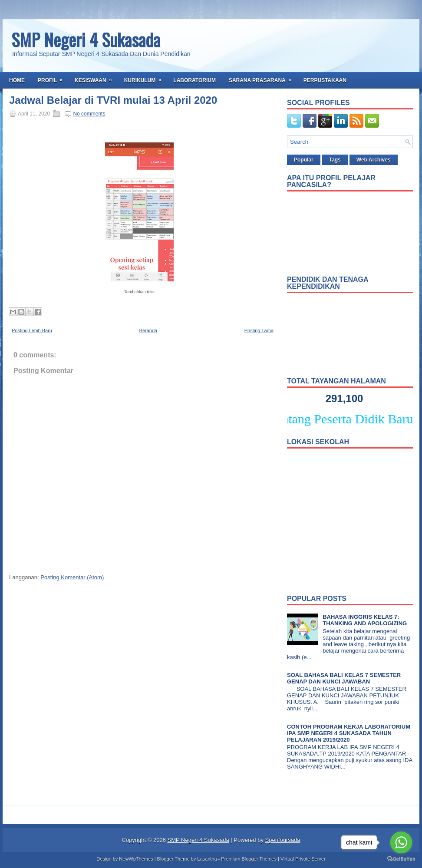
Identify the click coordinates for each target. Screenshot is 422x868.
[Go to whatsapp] (401, 842)
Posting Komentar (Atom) (72, 577)
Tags (335, 160)
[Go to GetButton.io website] (401, 859)
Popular (304, 160)
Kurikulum (146, 78)
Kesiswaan (96, 78)
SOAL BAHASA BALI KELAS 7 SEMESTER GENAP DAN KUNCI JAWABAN (344, 678)
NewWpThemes (136, 859)
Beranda (148, 330)
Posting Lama (259, 330)
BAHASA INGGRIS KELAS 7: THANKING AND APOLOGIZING (365, 620)
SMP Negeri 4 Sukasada (86, 40)
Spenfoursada (283, 840)
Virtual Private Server (303, 859)
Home (17, 80)
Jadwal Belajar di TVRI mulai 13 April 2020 (113, 100)
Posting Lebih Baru (32, 330)
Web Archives (374, 160)
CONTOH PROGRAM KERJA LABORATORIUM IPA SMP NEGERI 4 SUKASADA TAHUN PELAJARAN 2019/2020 (349, 733)
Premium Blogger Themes (249, 859)
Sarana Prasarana (263, 78)
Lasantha (207, 859)
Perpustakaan (325, 80)
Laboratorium (195, 80)
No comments (89, 114)
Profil (53, 78)
